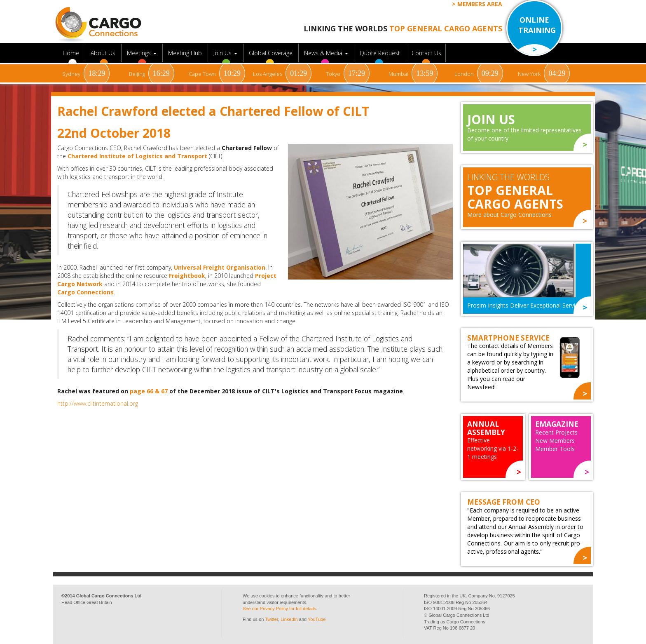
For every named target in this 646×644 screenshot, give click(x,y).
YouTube (317, 619)
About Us (104, 53)
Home (72, 53)
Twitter (272, 619)
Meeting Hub (186, 53)
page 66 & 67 (149, 391)
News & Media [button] (327, 53)
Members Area (480, 4)
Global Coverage (272, 53)
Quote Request (381, 53)
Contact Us (426, 53)
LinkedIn (289, 619)
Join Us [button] (226, 53)
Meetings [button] (143, 53)
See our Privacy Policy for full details (279, 609)
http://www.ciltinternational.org (98, 403)
